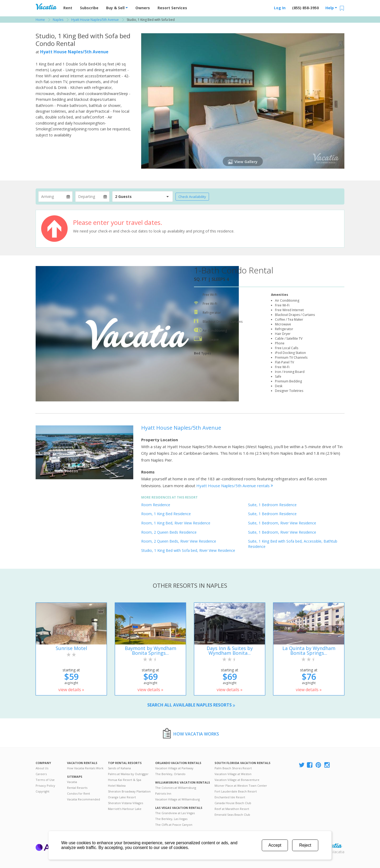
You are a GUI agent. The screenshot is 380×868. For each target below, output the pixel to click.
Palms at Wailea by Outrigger (128, 774)
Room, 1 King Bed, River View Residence (176, 523)
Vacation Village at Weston (233, 774)
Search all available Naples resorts (191, 705)
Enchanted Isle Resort (230, 797)
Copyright (42, 791)
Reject (305, 845)
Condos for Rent (79, 793)
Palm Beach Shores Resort (233, 768)
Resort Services (172, 8)
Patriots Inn (163, 793)
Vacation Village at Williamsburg (177, 799)
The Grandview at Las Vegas (175, 813)
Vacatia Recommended (84, 799)
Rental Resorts (77, 788)
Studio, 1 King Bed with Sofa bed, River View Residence (188, 550)
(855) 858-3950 (305, 8)
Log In (280, 8)
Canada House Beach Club (233, 803)
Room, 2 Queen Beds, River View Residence (179, 541)
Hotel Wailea (117, 786)
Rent (68, 8)
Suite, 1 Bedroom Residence (272, 505)
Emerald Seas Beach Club (232, 815)
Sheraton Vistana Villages (125, 803)
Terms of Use (45, 780)
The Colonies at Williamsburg (176, 788)
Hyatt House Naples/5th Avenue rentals (235, 486)
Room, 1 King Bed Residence (166, 514)
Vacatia (72, 782)
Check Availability (192, 197)
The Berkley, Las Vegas (171, 819)
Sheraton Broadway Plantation (129, 791)
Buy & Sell (117, 8)
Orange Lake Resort (122, 797)
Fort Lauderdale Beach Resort (236, 791)
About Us (42, 768)
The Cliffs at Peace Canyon (174, 825)
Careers (41, 774)
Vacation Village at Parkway (174, 768)
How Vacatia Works (196, 734)
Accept (275, 845)
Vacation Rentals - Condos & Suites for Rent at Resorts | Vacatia (46, 7)
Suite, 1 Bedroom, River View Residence (282, 523)
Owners (143, 8)
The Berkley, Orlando (170, 774)
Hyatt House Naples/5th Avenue (74, 52)
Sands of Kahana (119, 768)
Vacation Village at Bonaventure (237, 780)
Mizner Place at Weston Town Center (241, 786)
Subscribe (89, 8)
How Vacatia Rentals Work (85, 768)
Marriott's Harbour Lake (125, 809)
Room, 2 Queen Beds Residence (169, 532)
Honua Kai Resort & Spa (125, 780)
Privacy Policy (45, 786)
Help (331, 8)
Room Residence (156, 505)
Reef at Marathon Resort (232, 809)
